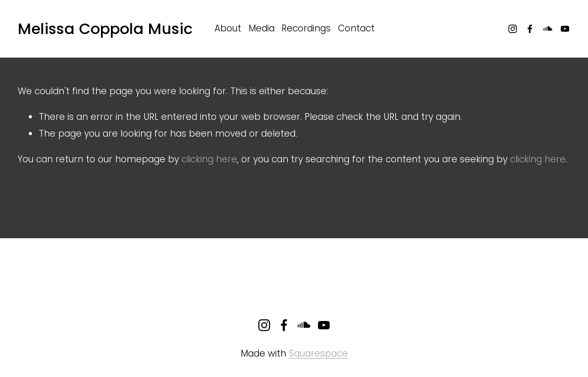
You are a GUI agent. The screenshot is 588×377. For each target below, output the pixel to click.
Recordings (306, 28)
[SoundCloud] (548, 29)
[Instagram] (513, 29)
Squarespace (318, 353)
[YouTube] (565, 29)
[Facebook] (530, 29)
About (228, 28)
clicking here (209, 159)
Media (262, 28)
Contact (356, 28)
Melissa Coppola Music (105, 29)
